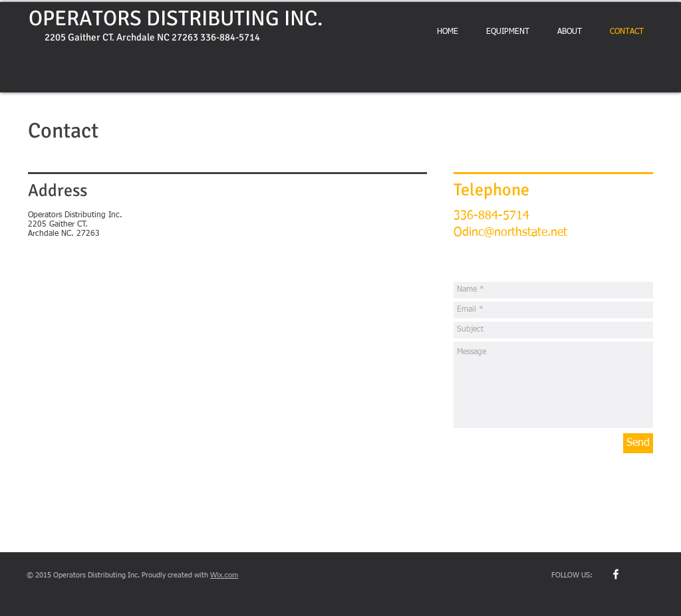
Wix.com (224, 575)
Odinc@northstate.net (510, 233)
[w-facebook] (616, 574)
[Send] (638, 443)
